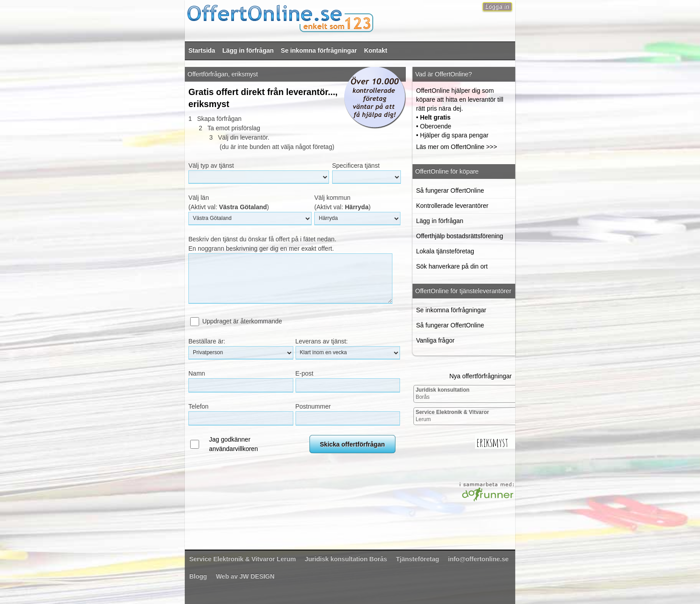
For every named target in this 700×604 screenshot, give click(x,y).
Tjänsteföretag (417, 559)
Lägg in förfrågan (248, 50)
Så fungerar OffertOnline (450, 190)
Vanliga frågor (435, 340)
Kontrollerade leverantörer (452, 206)
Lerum (452, 416)
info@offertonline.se (479, 559)
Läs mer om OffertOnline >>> (456, 147)
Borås (443, 393)
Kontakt (375, 50)
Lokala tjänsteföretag (445, 251)
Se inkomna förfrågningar (319, 50)
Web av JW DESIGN (245, 576)
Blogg (198, 576)
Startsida (202, 50)
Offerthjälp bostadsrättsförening (460, 236)
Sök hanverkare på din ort (452, 266)
